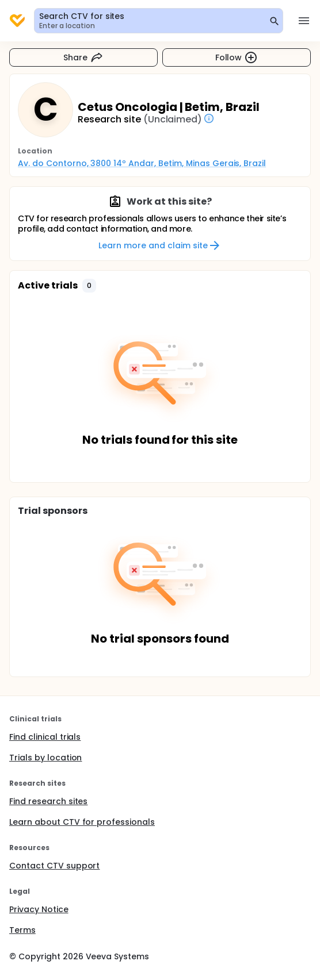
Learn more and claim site (160, 245)
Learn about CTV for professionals (82, 822)
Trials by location (45, 758)
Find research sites (48, 801)
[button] (89, 286)
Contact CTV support (54, 866)
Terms (22, 930)
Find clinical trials (45, 737)
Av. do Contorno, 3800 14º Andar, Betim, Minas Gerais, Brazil (142, 163)
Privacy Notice (39, 909)
